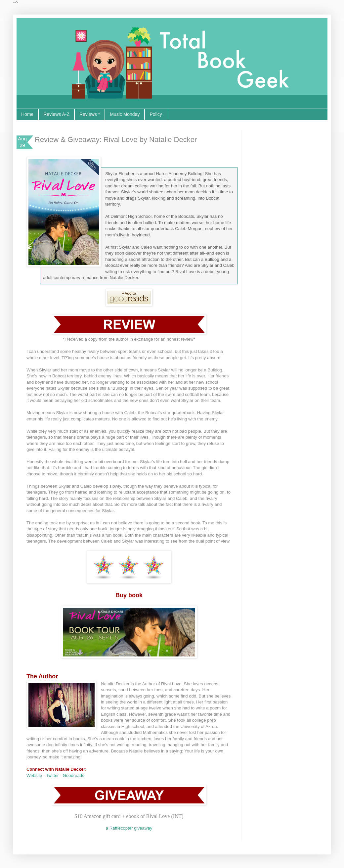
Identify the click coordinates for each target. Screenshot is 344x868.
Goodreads (73, 775)
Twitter (52, 775)
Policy (156, 114)
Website (34, 775)
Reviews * (90, 114)
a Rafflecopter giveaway (129, 828)
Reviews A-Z (56, 114)
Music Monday (125, 114)
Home (27, 114)
